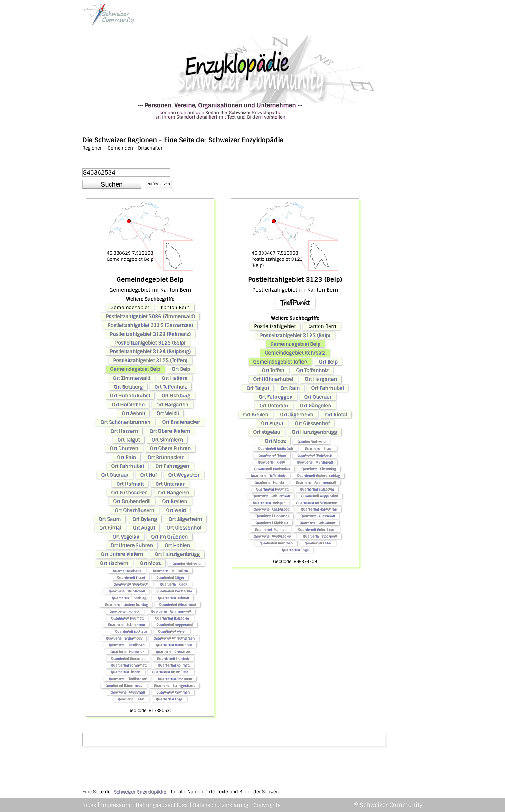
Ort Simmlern (167, 440)
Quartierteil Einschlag (129, 598)
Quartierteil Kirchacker (174, 591)
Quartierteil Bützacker (172, 618)
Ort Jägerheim (185, 519)
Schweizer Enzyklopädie (140, 792)
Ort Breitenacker (181, 422)
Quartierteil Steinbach (131, 584)
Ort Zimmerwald (131, 378)
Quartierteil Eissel (131, 577)
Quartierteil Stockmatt (175, 679)
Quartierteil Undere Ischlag (126, 605)
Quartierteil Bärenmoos (124, 685)
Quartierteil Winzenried (177, 605)
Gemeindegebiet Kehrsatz (295, 353)
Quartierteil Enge (169, 699)
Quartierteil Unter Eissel (171, 672)
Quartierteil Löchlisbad (126, 645)
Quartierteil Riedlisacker (127, 679)
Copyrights (267, 805)
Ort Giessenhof (184, 528)
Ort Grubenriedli (132, 501)
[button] (112, 184)
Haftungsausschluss (162, 805)
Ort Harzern (124, 431)
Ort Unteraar (170, 484)
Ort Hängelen (174, 493)
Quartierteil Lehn (131, 699)
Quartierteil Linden (126, 672)
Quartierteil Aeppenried (175, 625)
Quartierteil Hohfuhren (174, 645)
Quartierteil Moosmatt (128, 692)
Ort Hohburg (176, 396)
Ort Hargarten (172, 405)
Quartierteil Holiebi (124, 611)
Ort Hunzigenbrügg (177, 554)
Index (89, 805)
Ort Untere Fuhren (132, 545)
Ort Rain (126, 457)
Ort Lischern (114, 563)
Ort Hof (148, 475)
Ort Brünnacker (165, 457)
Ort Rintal (110, 528)
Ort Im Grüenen (169, 537)
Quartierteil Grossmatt (173, 652)
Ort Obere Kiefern (170, 431)
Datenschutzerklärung (221, 805)
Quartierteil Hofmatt (173, 598)
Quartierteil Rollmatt (174, 665)
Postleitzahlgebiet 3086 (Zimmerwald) (150, 316)
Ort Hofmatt (130, 484)
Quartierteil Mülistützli (170, 571)
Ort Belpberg (128, 387)
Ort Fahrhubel (127, 466)
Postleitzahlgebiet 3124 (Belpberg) (150, 351)
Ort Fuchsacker (129, 493)
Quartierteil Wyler (172, 631)
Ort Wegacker (184, 475)
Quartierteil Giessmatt (128, 658)
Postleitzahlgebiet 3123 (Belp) (150, 343)
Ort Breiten (175, 501)
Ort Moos (150, 563)
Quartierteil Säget (170, 577)
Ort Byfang (145, 519)
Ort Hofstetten (128, 405)
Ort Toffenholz (171, 387)
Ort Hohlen (177, 545)
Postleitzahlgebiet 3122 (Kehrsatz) (150, 334)
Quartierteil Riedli (173, 584)
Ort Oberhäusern (134, 510)
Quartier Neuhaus (127, 571)
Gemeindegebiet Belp (135, 369)
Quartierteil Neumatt (127, 618)
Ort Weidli (168, 413)
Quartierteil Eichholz (173, 658)
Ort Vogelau (126, 537)
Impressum (116, 805)
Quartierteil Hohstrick (127, 652)
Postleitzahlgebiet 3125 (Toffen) (150, 360)
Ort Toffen (273, 370)
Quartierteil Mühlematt (127, 591)
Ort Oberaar (115, 475)
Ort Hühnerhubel (130, 396)
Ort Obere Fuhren (170, 448)
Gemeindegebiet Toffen (280, 362)
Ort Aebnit (133, 413)
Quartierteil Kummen (173, 692)
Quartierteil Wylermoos (124, 638)
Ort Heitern (175, 378)
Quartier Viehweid (186, 564)
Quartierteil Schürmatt (129, 665)
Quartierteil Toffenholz (268, 476)
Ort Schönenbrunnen (125, 422)
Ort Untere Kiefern (122, 554)
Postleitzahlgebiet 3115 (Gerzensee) (150, 325)
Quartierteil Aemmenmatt (171, 611)
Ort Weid (176, 510)
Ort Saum (110, 519)
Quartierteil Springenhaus (174, 685)
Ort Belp (181, 369)
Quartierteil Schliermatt (126, 625)
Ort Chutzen (124, 448)
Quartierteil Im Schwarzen (174, 638)
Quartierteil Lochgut (131, 631)
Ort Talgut (129, 440)
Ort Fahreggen (172, 466)
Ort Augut (144, 528)
